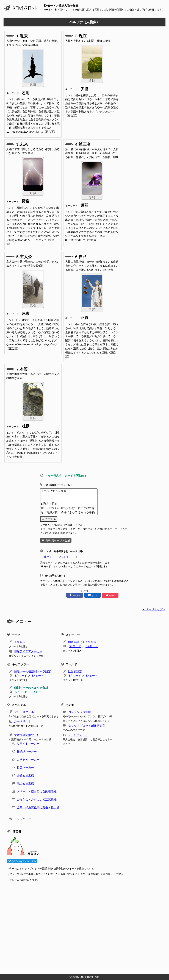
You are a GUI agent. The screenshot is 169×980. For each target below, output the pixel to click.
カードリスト (23, 721)
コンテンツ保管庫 (80, 712)
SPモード (69, 557)
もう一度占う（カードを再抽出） (66, 476)
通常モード (51, 557)
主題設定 (20, 642)
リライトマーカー (28, 744)
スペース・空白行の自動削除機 (37, 791)
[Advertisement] (86, 927)
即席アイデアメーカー (28, 651)
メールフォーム (78, 735)
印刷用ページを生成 (58, 540)
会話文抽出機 (25, 776)
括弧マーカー (25, 768)
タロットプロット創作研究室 (87, 726)
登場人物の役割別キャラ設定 (32, 671)
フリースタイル (24, 712)
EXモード (92, 646)
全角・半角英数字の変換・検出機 (38, 807)
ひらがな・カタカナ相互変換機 (37, 799)
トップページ (23, 819)
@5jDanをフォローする (22, 861)
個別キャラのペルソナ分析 (31, 688)
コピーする (49, 519)
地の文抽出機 (25, 783)
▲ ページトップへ (154, 609)
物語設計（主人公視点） (84, 642)
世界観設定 (75, 671)
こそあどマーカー (28, 760)
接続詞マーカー (27, 752)
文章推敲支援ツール (27, 735)
